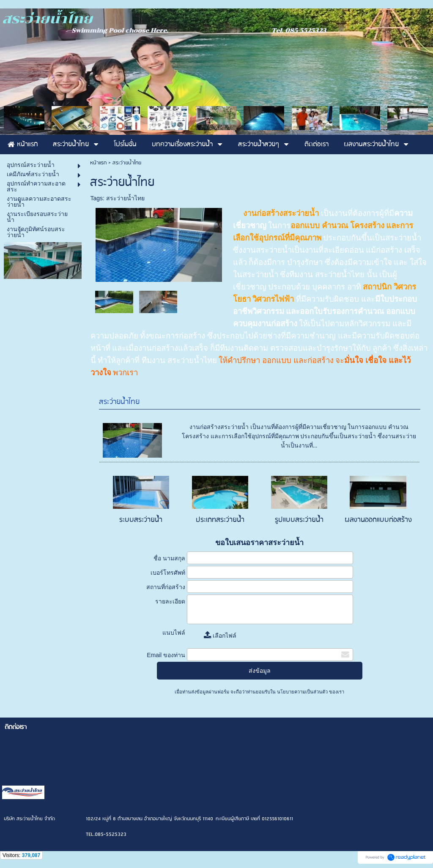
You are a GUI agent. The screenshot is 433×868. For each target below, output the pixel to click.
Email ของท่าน (166, 655)
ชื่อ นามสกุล (169, 558)
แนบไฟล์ (174, 633)
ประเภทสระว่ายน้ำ (220, 520)
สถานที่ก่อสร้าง (166, 587)
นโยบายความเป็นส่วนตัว (302, 692)
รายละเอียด (170, 601)
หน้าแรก (98, 163)
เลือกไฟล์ (220, 636)
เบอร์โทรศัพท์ (168, 573)
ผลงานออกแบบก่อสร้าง (378, 520)
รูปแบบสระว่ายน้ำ (299, 520)
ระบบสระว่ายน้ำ (141, 520)
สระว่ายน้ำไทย (125, 198)
